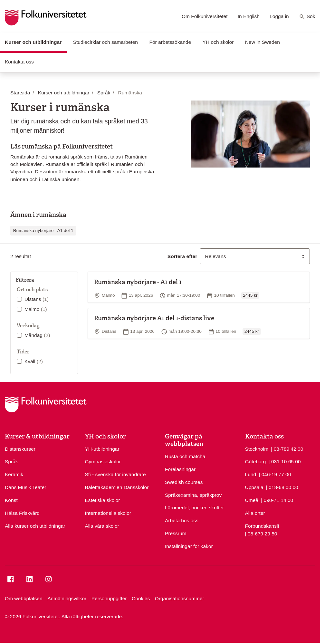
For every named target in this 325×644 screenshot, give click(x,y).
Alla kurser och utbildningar (35, 526)
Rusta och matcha (185, 456)
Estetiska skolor (103, 500)
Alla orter (255, 513)
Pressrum (176, 533)
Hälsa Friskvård (22, 513)
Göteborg (256, 461)
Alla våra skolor (102, 526)
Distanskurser (20, 449)
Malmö (36, 309)
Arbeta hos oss (182, 520)
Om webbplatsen (24, 598)
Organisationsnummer (180, 598)
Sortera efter (182, 256)
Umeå (252, 500)
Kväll (34, 361)
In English (249, 16)
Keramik (14, 474)
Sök (307, 17)
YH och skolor (218, 42)
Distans (37, 299)
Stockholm (257, 449)
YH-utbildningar (102, 449)
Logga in (279, 16)
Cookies (141, 598)
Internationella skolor (108, 513)
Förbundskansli (262, 526)
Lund (251, 474)
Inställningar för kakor (189, 546)
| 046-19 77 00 (275, 474)
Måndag (37, 335)
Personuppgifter (109, 598)
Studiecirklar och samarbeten (105, 42)
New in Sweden (263, 42)
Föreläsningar (180, 469)
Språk (11, 461)
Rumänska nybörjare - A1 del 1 (43, 231)
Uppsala (254, 487)
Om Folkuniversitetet (205, 16)
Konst (11, 500)
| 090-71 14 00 (277, 500)
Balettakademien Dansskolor (117, 487)
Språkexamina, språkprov (193, 495)
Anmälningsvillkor (67, 598)
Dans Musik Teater (25, 487)
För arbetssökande (170, 42)
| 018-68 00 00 (282, 487)
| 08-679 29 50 (261, 533)
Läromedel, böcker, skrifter (194, 508)
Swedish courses (184, 482)
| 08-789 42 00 (287, 448)
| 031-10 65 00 (285, 461)
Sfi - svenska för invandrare (115, 474)
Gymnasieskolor (103, 461)
